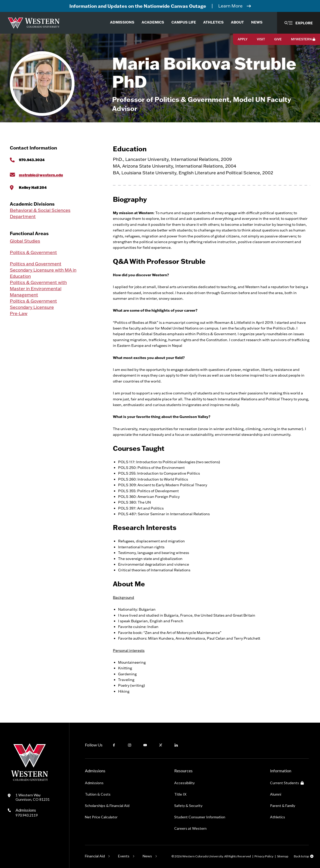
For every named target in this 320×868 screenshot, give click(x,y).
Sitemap (283, 856)
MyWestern (303, 39)
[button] (299, 23)
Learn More (230, 6)
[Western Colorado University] (30, 779)
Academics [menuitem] (153, 22)
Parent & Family (283, 806)
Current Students (287, 783)
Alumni (276, 794)
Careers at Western (190, 828)
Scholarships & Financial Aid (107, 806)
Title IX (180, 794)
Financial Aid (95, 856)
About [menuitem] (237, 22)
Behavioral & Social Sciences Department (40, 213)
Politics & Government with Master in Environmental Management (38, 289)
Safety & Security (188, 806)
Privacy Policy (264, 856)
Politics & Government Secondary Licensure (33, 304)
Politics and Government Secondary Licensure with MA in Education (43, 270)
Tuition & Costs (98, 794)
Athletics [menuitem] (213, 22)
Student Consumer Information (200, 817)
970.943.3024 (32, 160)
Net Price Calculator (101, 817)
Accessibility (184, 783)
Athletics (278, 817)
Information (281, 771)
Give (278, 39)
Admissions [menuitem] (122, 22)
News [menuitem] (257, 22)
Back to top (301, 856)
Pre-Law (19, 313)
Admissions (27, 812)
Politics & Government (33, 252)
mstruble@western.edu (41, 175)
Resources (183, 771)
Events (124, 856)
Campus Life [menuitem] (184, 22)
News (147, 856)
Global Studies (25, 241)
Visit (261, 39)
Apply (243, 39)
